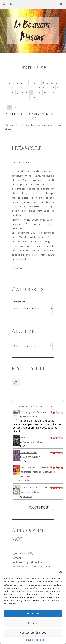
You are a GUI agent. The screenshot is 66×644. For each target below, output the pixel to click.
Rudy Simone (30, 416)
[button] (61, 572)
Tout (33, 97)
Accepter (33, 613)
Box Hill (25, 438)
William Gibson (31, 457)
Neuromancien (29, 452)
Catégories (19, 301)
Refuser (33, 623)
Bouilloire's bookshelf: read (38, 407)
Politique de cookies (33, 640)
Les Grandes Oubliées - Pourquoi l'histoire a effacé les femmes (38, 472)
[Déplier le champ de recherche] (16, 382)
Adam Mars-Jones (34, 442)
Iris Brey (27, 496)
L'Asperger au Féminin (33, 412)
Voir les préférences (33, 633)
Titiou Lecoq (23, 481)
